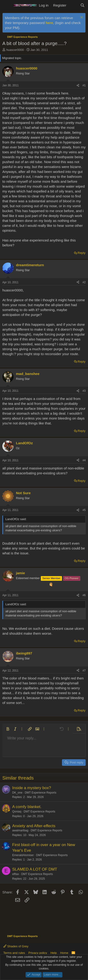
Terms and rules (14, 953)
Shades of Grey (16, 946)
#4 (84, 460)
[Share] (78, 86)
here (49, 23)
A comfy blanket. (27, 807)
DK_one (17, 793)
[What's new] (73, 5)
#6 (84, 595)
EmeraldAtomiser (23, 855)
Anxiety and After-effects (34, 826)
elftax (16, 874)
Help (54, 953)
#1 (84, 85)
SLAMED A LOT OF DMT (35, 869)
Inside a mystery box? (32, 788)
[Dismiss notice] (81, 18)
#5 (84, 510)
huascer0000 (15, 50)
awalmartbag (20, 830)
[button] (8, 729)
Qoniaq (17, 812)
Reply (82, 253)
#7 (84, 671)
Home (64, 953)
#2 (84, 282)
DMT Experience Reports (40, 793)
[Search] (82, 5)
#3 (84, 391)
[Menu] (6, 5)
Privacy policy (38, 953)
